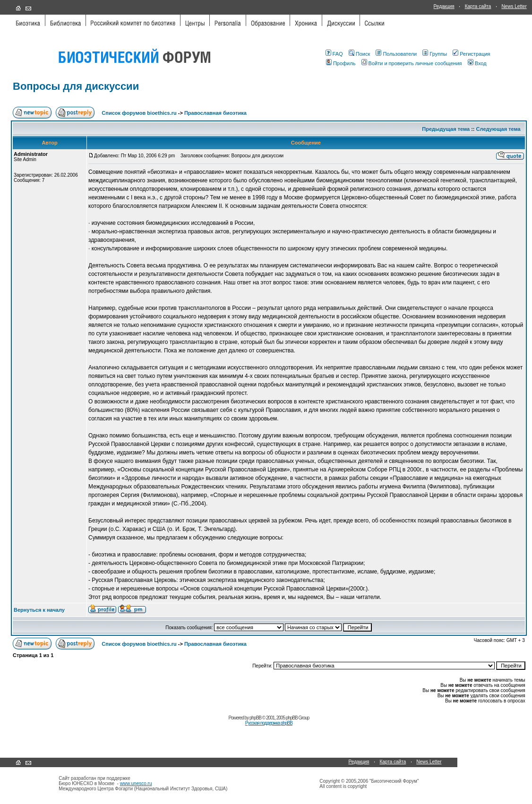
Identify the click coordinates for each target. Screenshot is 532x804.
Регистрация (471, 54)
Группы (435, 54)
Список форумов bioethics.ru (139, 113)
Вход (477, 63)
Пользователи (396, 54)
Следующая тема (498, 129)
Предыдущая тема (446, 129)
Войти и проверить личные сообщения (412, 63)
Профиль (341, 63)
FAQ (334, 54)
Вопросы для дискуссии (76, 86)
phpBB (255, 718)
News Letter (514, 6)
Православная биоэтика (215, 113)
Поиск (359, 54)
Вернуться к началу (39, 610)
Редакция (444, 6)
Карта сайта (478, 6)
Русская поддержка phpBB (269, 723)
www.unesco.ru (136, 783)
